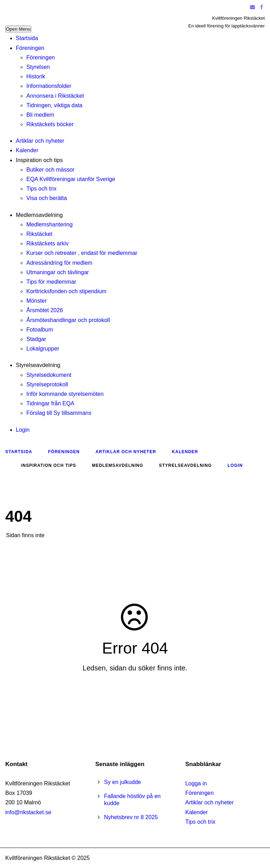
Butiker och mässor (50, 170)
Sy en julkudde (123, 782)
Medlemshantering (50, 224)
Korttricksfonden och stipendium (66, 291)
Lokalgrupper (43, 349)
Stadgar (36, 339)
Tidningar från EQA (50, 403)
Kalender (27, 150)
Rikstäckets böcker (50, 124)
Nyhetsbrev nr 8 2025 (131, 817)
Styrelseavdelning (38, 365)
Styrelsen (38, 67)
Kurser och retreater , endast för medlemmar (82, 253)
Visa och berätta (47, 198)
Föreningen (30, 48)
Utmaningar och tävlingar (58, 272)
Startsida (27, 38)
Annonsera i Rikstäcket (55, 96)
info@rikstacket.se (28, 812)
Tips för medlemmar (51, 282)
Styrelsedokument (49, 375)
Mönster (37, 301)
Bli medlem (40, 115)
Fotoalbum (40, 330)
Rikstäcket (39, 234)
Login (23, 430)
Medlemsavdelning (39, 215)
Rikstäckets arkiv (47, 243)
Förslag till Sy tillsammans (59, 413)
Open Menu (18, 29)
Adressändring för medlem (59, 263)
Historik (36, 76)
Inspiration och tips (39, 160)
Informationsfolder (49, 86)
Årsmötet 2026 (45, 310)
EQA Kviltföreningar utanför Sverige (71, 179)
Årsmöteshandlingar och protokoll (68, 320)
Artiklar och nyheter (40, 141)
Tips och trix (41, 189)
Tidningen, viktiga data (54, 105)
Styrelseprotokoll (47, 384)
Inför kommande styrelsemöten (65, 394)
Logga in (196, 783)
